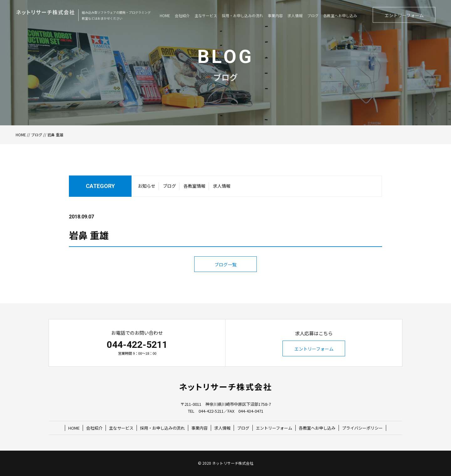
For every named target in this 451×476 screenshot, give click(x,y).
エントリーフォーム (314, 349)
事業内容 (200, 428)
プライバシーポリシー (362, 428)
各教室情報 (194, 187)
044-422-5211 (137, 345)
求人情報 (222, 187)
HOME (21, 135)
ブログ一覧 (225, 278)
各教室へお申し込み (317, 428)
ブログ (37, 135)
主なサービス (121, 428)
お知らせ (147, 187)
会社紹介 (94, 428)
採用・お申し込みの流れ (162, 428)
